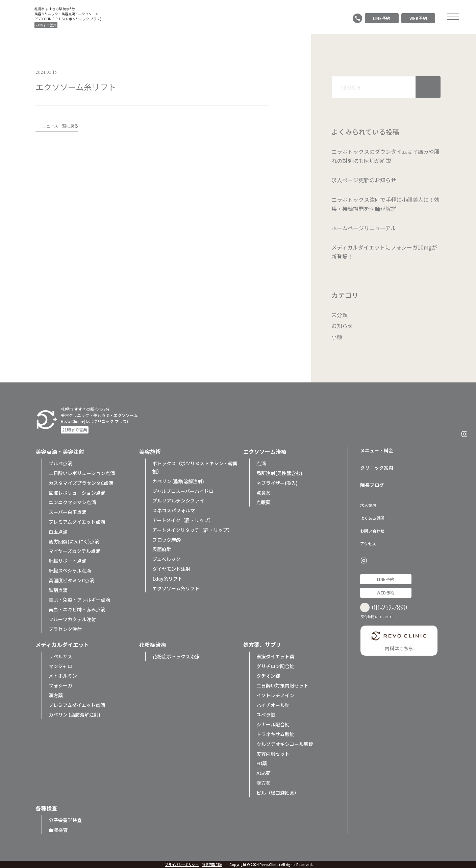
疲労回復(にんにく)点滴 (74, 541)
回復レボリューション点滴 (77, 492)
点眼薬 (264, 501)
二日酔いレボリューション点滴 (82, 472)
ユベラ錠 (266, 714)
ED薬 (262, 763)
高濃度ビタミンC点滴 (71, 580)
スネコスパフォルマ (174, 510)
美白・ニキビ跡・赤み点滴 (77, 609)
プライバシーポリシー (182, 864)
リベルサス (60, 656)
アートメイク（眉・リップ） (183, 519)
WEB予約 (418, 18)
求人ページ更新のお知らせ (364, 180)
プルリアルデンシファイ (178, 500)
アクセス (368, 543)
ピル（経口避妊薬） (278, 792)
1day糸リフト (167, 578)
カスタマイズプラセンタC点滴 (81, 482)
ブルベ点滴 (60, 463)
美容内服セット (273, 753)
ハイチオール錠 (273, 704)
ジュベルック (166, 558)
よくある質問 (372, 517)
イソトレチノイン (275, 695)
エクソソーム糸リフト (176, 588)
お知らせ (342, 326)
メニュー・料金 (377, 450)
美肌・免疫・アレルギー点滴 (79, 599)
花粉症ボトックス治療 (176, 656)
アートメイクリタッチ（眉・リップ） (192, 529)
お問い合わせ (372, 530)
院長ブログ (372, 484)
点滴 (261, 463)
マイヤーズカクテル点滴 (74, 550)
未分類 (340, 315)
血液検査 (58, 829)
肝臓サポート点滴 (68, 560)
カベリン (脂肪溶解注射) (178, 480)
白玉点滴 (58, 531)
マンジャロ (60, 665)
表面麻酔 (162, 548)
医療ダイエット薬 (275, 656)
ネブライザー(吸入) (277, 482)
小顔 (337, 336)
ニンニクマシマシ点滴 (72, 501)
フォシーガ (60, 685)
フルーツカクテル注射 (72, 618)
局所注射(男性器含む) (279, 472)
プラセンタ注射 (65, 628)
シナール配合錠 (273, 724)
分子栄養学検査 (65, 819)
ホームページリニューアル (364, 228)
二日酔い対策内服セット (282, 685)
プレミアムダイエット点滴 (77, 521)
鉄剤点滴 (58, 589)
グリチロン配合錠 (275, 665)
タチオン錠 (268, 675)
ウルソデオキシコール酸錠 (285, 743)
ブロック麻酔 (167, 539)
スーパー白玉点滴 (68, 511)
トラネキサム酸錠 (275, 733)
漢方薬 (56, 695)
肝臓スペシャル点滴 (70, 570)
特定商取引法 (212, 864)
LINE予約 (382, 18)
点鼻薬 (264, 492)
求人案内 (368, 504)
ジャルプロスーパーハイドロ (183, 490)
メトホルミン (63, 675)
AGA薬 (264, 772)
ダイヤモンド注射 (171, 568)
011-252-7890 (392, 608)
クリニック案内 (377, 467)
